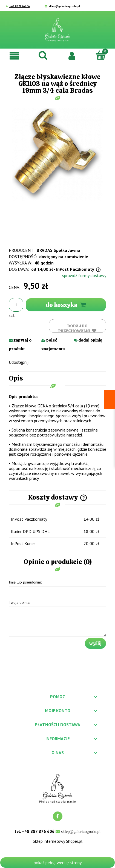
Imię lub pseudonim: (25, 582)
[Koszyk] (101, 55)
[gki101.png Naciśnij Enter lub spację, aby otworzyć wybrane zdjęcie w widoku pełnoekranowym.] (58, 154)
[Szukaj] (43, 55)
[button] (14, 56)
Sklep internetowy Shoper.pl (58, 841)
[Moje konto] (72, 55)
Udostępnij (19, 362)
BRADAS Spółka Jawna (58, 250)
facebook (58, 816)
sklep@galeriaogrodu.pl (64, 6)
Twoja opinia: (19, 602)
